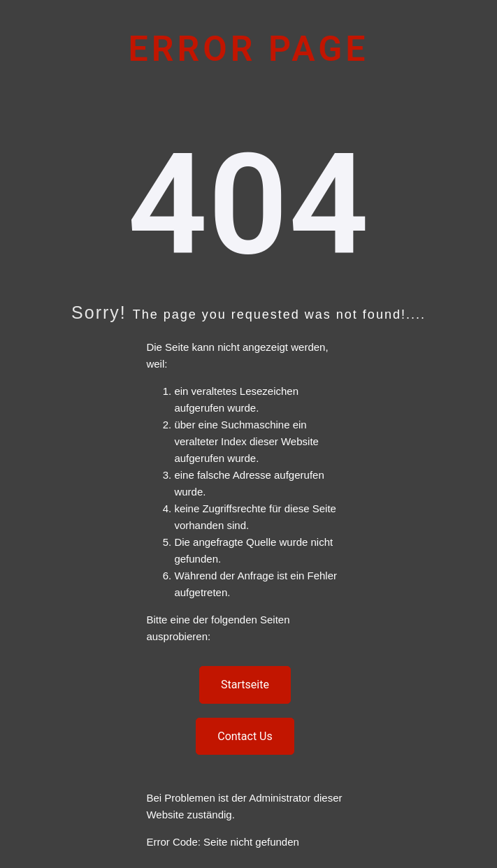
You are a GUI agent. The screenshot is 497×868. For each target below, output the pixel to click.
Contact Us (245, 736)
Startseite (245, 685)
